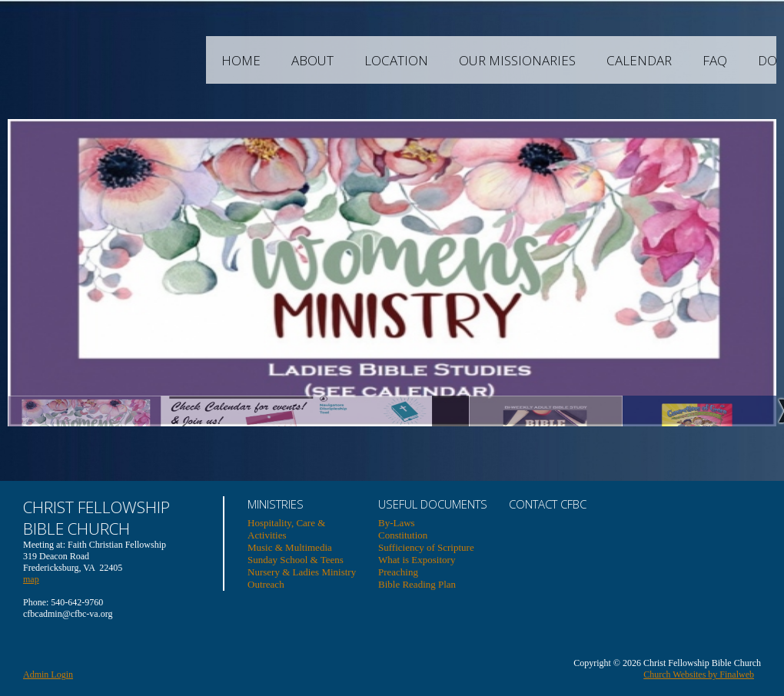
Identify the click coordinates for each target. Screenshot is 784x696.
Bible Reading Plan (417, 584)
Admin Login (48, 674)
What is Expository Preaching (417, 566)
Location (470, 60)
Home (315, 60)
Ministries (276, 504)
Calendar (713, 60)
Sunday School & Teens (296, 560)
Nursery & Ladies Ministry (302, 572)
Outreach (266, 584)
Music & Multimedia (290, 547)
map (31, 579)
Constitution (403, 535)
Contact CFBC (548, 504)
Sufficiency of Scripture (426, 547)
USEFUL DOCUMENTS (433, 504)
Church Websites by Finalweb (699, 674)
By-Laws (397, 523)
